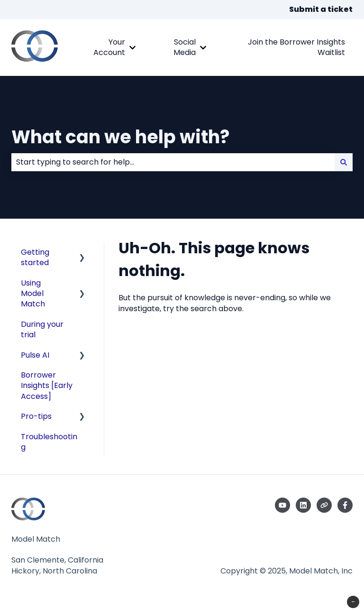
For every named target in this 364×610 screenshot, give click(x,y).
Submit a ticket (321, 9)
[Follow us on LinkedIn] (303, 505)
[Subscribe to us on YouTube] (282, 505)
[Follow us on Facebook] (345, 505)
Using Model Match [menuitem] (33, 294)
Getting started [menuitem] (35, 257)
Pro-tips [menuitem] (36, 416)
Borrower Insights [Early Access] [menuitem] (47, 386)
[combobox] (173, 162)
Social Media (185, 47)
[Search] (344, 162)
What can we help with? (120, 137)
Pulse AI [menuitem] (35, 355)
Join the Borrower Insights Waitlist (296, 47)
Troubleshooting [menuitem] (49, 442)
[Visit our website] (324, 505)
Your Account (109, 47)
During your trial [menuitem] (42, 329)
